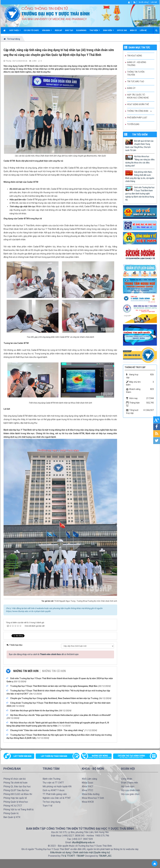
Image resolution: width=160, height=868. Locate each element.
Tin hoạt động (135, 56)
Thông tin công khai (138, 111)
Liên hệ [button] (143, 30)
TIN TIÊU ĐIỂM (140, 135)
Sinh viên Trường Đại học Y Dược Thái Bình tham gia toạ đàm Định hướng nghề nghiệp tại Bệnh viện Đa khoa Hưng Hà (140, 194)
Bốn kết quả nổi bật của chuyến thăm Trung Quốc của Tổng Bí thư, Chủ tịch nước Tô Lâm (139, 146)
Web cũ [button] (133, 30)
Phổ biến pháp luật (137, 118)
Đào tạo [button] (69, 30)
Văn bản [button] (47, 32)
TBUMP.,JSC (105, 856)
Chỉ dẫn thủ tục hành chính (133, 757)
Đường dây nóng (98, 757)
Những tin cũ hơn (54, 671)
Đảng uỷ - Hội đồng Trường (137, 64)
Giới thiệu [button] (15, 32)
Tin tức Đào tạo (136, 81)
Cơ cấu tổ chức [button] (31, 30)
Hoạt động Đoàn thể (138, 104)
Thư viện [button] (95, 32)
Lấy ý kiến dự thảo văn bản (54, 756)
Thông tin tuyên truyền (136, 73)
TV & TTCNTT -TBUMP (73, 856)
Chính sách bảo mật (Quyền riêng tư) (91, 852)
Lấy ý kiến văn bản (22, 756)
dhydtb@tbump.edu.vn (83, 842)
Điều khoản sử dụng (61, 852)
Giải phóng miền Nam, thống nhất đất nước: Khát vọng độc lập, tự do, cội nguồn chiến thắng (140, 177)
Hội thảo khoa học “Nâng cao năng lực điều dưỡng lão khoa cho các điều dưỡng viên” (140, 161)
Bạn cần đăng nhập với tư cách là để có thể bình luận (44, 654)
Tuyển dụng (133, 124)
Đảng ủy (131, 88)
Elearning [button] (81, 30)
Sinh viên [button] (108, 32)
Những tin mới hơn (26, 671)
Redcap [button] (58, 30)
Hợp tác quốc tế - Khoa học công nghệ (138, 96)
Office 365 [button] (122, 30)
